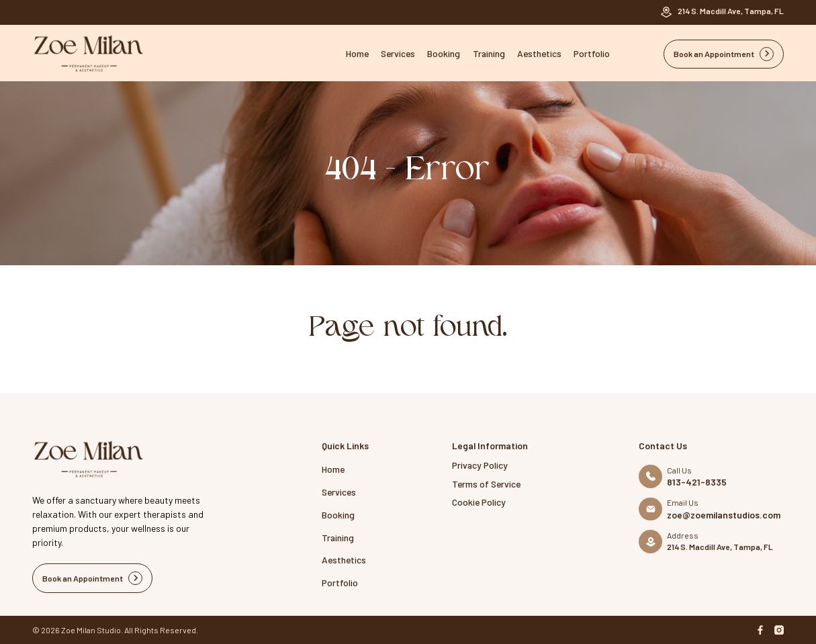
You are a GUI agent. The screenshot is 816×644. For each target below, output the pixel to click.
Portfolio (592, 53)
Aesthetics (539, 53)
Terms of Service (486, 484)
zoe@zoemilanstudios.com (724, 515)
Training (489, 53)
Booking (444, 53)
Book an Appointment (724, 54)
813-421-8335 (697, 482)
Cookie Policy (479, 502)
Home (357, 53)
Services (398, 53)
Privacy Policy (480, 465)
